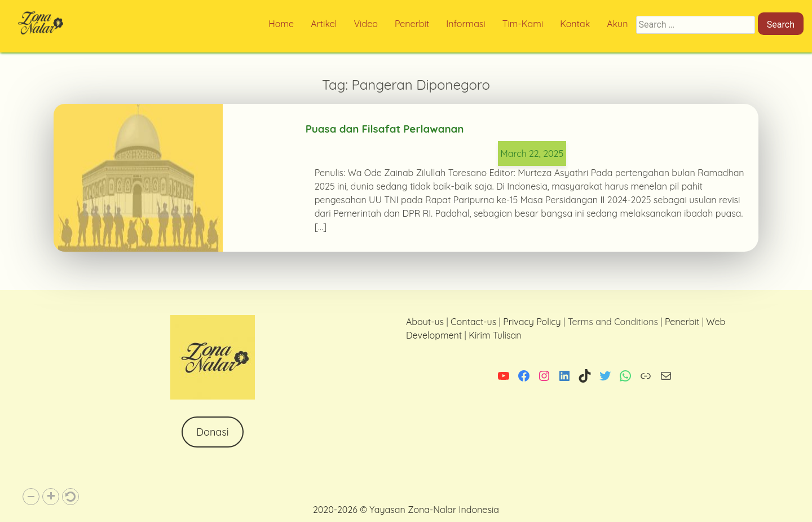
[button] (31, 497)
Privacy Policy (532, 322)
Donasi (213, 432)
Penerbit (682, 322)
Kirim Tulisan (495, 335)
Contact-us (473, 322)
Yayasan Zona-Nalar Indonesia (434, 510)
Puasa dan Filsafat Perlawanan (385, 129)
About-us (425, 322)
